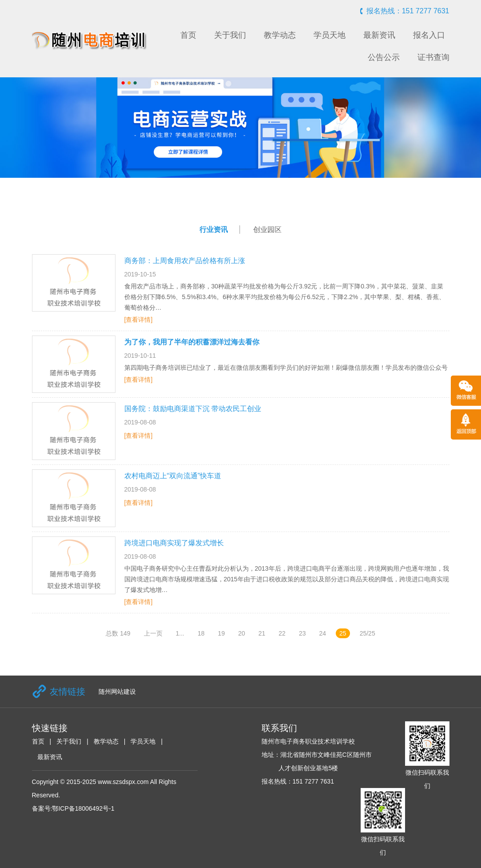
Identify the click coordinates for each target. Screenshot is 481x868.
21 (262, 633)
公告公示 (384, 57)
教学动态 (280, 35)
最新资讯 (379, 35)
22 (282, 633)
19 (222, 633)
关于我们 (230, 35)
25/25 (368, 633)
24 (322, 633)
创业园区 (267, 230)
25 (343, 633)
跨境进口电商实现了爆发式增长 (174, 543)
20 (242, 633)
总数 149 (118, 633)
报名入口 (429, 35)
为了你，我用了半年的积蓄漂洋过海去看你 (192, 342)
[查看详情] (139, 320)
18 (201, 633)
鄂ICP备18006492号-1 (83, 808)
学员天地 (330, 35)
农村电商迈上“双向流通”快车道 (173, 476)
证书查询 (433, 57)
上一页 (153, 633)
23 (302, 633)
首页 (188, 35)
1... (180, 633)
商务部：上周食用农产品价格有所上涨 (185, 261)
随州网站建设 (117, 692)
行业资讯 (214, 230)
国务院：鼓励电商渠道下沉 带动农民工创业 (193, 409)
